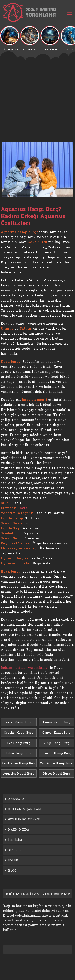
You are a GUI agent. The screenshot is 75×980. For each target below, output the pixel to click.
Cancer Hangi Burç (56, 733)
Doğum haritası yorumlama (24, 668)
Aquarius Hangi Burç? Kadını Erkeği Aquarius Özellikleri (33, 216)
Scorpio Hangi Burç (56, 753)
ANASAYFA (16, 799)
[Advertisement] (37, 101)
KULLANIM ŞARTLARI (25, 809)
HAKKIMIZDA (19, 830)
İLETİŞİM (15, 840)
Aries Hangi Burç (19, 722)
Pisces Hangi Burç (56, 774)
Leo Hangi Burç (19, 743)
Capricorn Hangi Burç (56, 763)
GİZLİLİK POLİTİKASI (24, 819)
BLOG (12, 870)
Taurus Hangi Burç (56, 722)
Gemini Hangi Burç (19, 733)
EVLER (13, 860)
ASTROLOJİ (17, 850)
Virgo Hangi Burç (56, 743)
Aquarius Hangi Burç (19, 774)
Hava (23, 508)
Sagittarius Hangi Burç (19, 763)
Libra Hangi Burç (19, 753)
